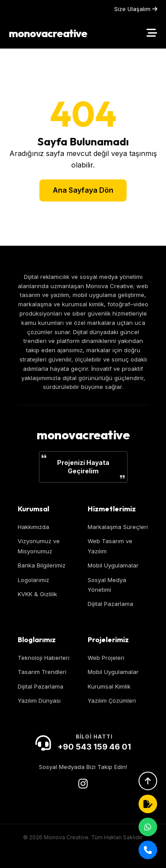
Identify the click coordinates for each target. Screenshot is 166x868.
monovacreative (48, 33)
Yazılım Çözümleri (112, 700)
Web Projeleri (106, 658)
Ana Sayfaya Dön (83, 190)
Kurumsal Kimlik (109, 686)
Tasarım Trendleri (42, 672)
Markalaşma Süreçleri (118, 527)
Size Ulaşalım (136, 9)
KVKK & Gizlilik (37, 594)
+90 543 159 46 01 (94, 747)
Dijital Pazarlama (110, 604)
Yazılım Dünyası (39, 700)
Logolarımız (33, 580)
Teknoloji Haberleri (44, 658)
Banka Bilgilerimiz (42, 565)
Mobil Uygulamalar (113, 565)
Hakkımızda (33, 527)
